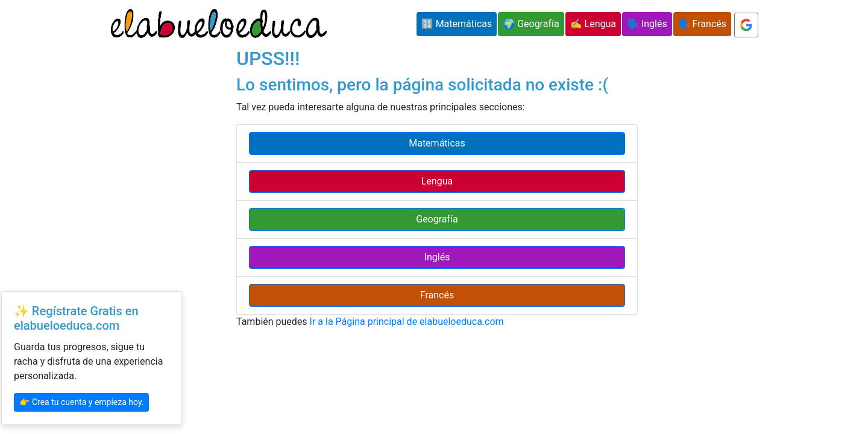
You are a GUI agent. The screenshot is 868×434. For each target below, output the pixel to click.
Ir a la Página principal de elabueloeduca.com (407, 322)
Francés (437, 295)
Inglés (437, 257)
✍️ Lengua (593, 24)
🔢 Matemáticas (457, 24)
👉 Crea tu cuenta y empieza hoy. (81, 402)
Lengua (437, 181)
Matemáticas (437, 143)
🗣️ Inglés (647, 24)
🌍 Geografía (531, 24)
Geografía (437, 219)
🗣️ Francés (702, 24)
